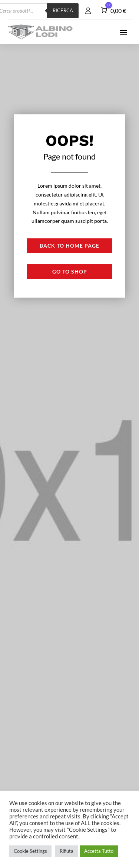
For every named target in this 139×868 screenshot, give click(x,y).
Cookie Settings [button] (30, 851)
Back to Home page (69, 246)
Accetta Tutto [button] (99, 851)
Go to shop (70, 272)
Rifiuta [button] (67, 851)
